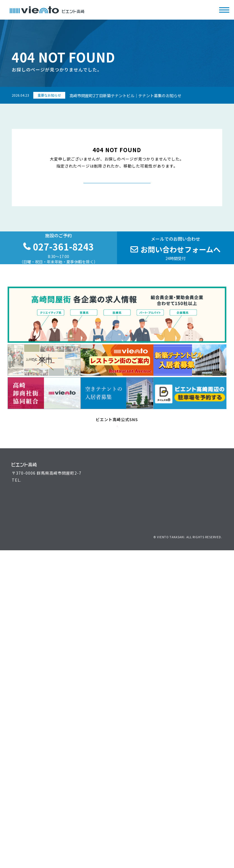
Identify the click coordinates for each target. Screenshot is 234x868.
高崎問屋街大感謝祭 (140, 588)
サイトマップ (211, 611)
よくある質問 (91, 597)
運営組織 (129, 571)
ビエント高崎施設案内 (33, 588)
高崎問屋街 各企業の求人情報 (148, 597)
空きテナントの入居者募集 (37, 597)
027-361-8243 (36, 556)
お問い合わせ (133, 611)
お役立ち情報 (91, 579)
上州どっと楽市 (135, 579)
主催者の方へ (24, 579)
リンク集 (189, 611)
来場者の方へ (24, 571)
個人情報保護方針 (163, 611)
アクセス (201, 571)
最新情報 (87, 588)
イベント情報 (91, 571)
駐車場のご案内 (208, 579)
